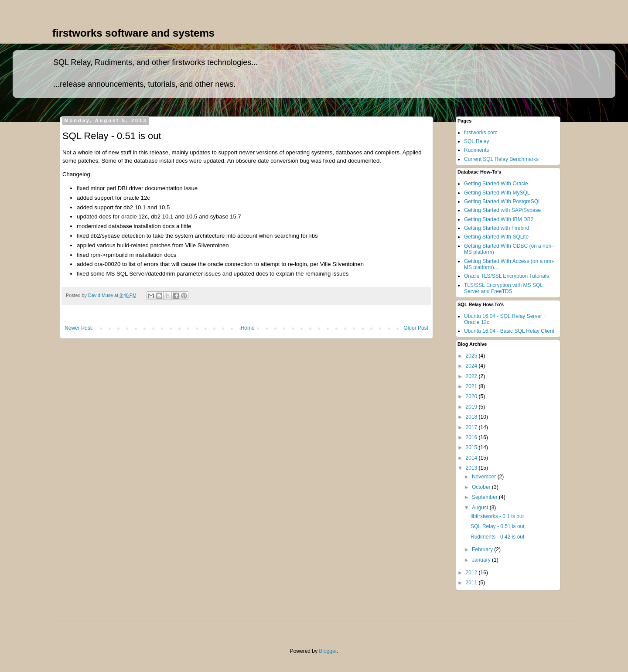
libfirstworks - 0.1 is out (497, 516)
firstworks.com (481, 133)
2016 (472, 437)
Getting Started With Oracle (496, 184)
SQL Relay (477, 141)
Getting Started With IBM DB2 (499, 219)
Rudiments (476, 150)
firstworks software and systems (133, 33)
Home (248, 328)
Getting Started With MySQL (497, 193)
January (482, 560)
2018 (472, 417)
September (485, 497)
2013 (472, 468)
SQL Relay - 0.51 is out (498, 526)
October (482, 487)
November (485, 477)
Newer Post (78, 328)
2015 (472, 447)
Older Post (416, 328)
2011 (472, 583)
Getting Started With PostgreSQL (503, 201)
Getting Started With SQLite (496, 237)
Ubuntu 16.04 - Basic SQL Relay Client (509, 331)
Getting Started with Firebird (497, 228)
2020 (472, 396)
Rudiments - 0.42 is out (497, 537)
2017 (472, 427)
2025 (472, 356)
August (481, 508)
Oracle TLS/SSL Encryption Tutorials (507, 276)
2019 (472, 407)
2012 (472, 573)
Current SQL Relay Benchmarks (501, 159)
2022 (472, 376)
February (483, 549)
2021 (472, 386)
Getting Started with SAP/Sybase (502, 210)
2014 (472, 458)
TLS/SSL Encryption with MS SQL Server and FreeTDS (503, 288)
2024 (472, 366)
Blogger (328, 651)
